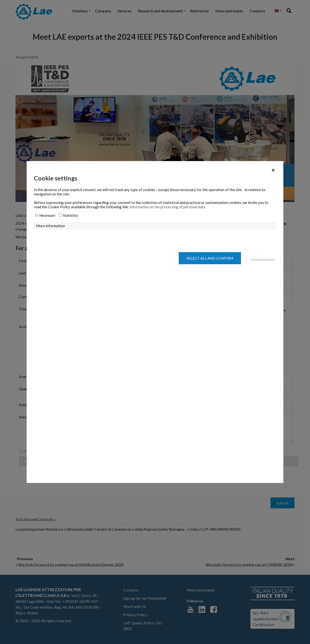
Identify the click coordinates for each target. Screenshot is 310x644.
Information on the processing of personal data (167, 207)
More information (50, 226)
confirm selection (262, 258)
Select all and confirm (210, 258)
